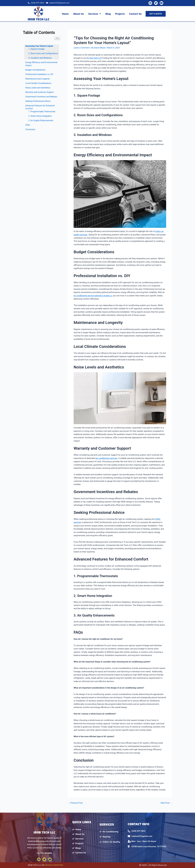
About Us (78, 14)
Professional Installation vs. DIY (39, 74)
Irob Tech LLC (95, 58)
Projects (120, 14)
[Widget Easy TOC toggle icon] (57, 38)
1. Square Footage (36, 49)
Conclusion (30, 129)
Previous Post (75, 803)
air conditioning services (107, 458)
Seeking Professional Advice (38, 101)
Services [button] (95, 14)
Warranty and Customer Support (40, 92)
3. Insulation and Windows (40, 58)
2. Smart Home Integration (40, 116)
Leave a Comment (82, 48)
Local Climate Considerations (38, 83)
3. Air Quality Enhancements (41, 120)
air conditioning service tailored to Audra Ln (93, 296)
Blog (108, 14)
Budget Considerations (35, 70)
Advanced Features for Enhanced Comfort (40, 107)
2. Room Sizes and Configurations (43, 53)
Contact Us (135, 14)
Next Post (166, 803)
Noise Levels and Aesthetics (38, 88)
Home (65, 14)
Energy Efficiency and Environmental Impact (41, 64)
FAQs (28, 125)
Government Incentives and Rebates (41, 97)
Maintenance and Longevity (37, 79)
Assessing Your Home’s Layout (39, 46)
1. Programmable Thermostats (42, 112)
